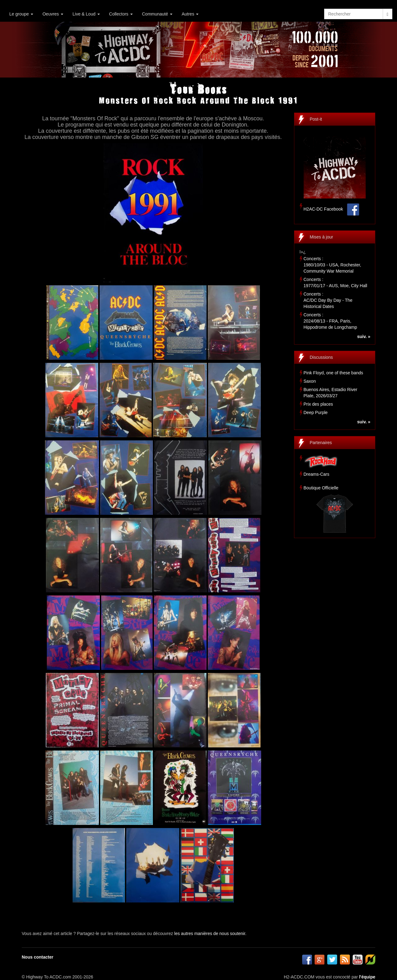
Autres (190, 14)
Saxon (310, 381)
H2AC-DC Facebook (323, 209)
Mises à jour (321, 237)
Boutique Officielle (321, 488)
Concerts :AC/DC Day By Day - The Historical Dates (328, 300)
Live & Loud (86, 14)
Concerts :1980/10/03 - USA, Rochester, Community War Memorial (332, 265)
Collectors (121, 14)
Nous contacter (38, 957)
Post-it (316, 119)
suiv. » (364, 336)
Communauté (157, 14)
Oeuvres (53, 14)
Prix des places (318, 404)
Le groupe (21, 14)
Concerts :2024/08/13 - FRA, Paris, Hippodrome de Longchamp (330, 321)
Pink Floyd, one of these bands (333, 373)
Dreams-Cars (317, 474)
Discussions (321, 357)
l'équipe (367, 977)
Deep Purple (316, 412)
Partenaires (321, 443)
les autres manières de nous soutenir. (210, 933)
